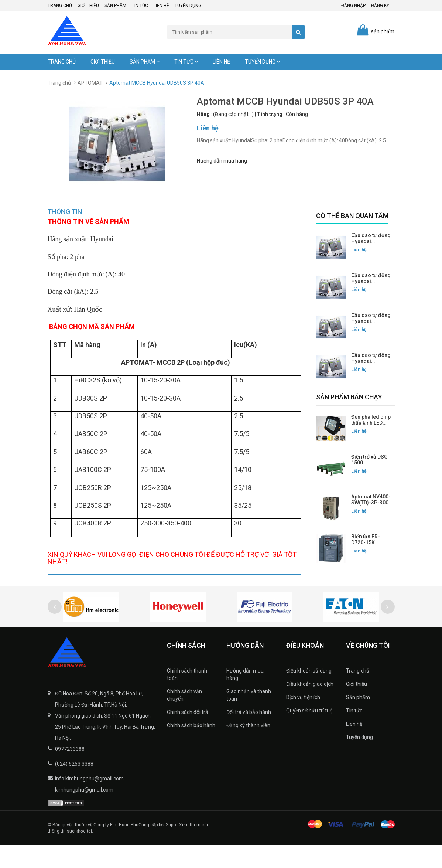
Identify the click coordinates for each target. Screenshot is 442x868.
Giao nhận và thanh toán (249, 718)
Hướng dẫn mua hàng (222, 160)
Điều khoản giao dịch (310, 707)
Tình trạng (270, 114)
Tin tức (140, 6)
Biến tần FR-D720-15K (366, 539)
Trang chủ (60, 6)
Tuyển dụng (188, 6)
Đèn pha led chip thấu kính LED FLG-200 (371, 423)
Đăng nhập (353, 6)
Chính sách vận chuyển (184, 718)
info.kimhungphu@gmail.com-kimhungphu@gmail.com (90, 807)
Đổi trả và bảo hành (249, 735)
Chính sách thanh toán (187, 697)
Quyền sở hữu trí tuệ (309, 733)
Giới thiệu (88, 6)
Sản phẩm (115, 6)
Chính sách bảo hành (191, 748)
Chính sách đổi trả (188, 735)
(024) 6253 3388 (74, 786)
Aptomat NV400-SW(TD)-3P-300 (371, 500)
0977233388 (70, 772)
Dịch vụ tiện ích (303, 720)
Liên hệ (161, 6)
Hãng (203, 114)
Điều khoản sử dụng (309, 693)
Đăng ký (380, 6)
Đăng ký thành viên (248, 748)
